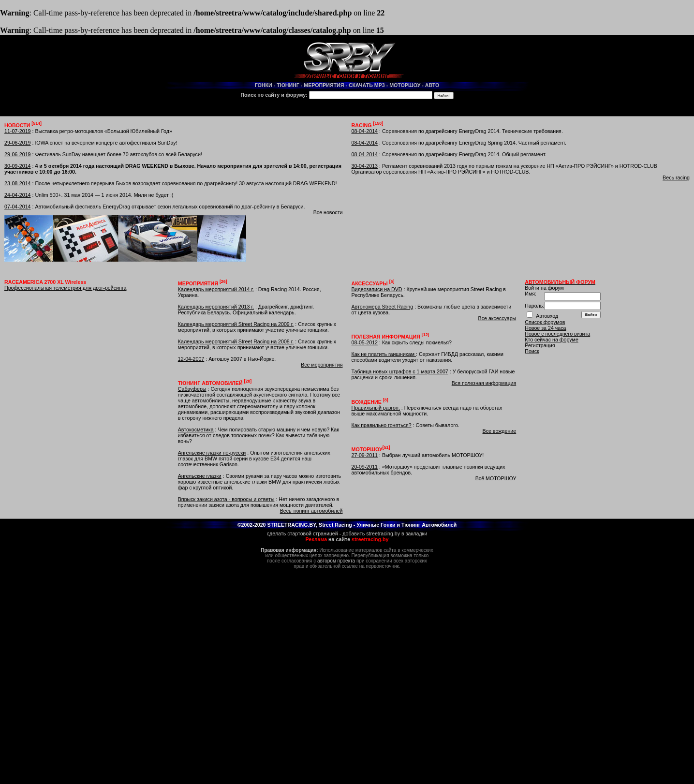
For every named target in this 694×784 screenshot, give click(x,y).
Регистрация (540, 345)
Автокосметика (196, 429)
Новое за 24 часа (545, 328)
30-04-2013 (365, 166)
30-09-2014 (18, 166)
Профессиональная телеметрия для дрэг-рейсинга (65, 288)
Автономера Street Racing (383, 307)
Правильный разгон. (376, 408)
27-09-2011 (365, 455)
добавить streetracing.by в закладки (385, 533)
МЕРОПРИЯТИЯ (324, 85)
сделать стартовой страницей (303, 533)
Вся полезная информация (484, 383)
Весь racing (676, 178)
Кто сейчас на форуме (552, 340)
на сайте (347, 539)
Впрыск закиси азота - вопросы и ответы (226, 499)
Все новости (328, 212)
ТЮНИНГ (288, 85)
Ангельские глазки (200, 476)
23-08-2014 (18, 183)
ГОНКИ (264, 85)
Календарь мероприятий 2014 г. (216, 289)
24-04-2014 (18, 195)
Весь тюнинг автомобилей (311, 511)
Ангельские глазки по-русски (212, 453)
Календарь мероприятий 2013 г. (216, 307)
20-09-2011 (365, 467)
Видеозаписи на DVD (377, 289)
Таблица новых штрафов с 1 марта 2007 (400, 371)
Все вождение (500, 431)
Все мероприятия (322, 365)
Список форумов (545, 322)
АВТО (432, 85)
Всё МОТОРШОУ (496, 478)
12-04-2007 (191, 359)
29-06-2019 (18, 143)
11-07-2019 (18, 131)
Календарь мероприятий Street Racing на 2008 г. (236, 341)
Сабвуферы (192, 389)
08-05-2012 (365, 342)
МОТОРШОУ (405, 85)
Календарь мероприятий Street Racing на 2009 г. (236, 324)
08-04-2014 (365, 131)
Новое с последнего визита (557, 334)
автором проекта (336, 561)
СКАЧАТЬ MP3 (367, 85)
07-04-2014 (18, 207)
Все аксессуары (497, 318)
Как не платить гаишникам (384, 354)
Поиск (532, 351)
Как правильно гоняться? (382, 425)
